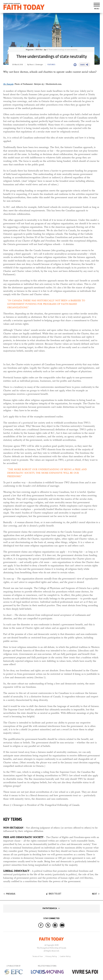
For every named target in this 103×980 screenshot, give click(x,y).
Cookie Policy (65, 956)
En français (8, 84)
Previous (11, 894)
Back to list (55, 894)
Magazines (30, 50)
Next (95, 894)
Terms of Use (38, 956)
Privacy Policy (51, 956)
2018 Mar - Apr (41, 50)
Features (51, 65)
